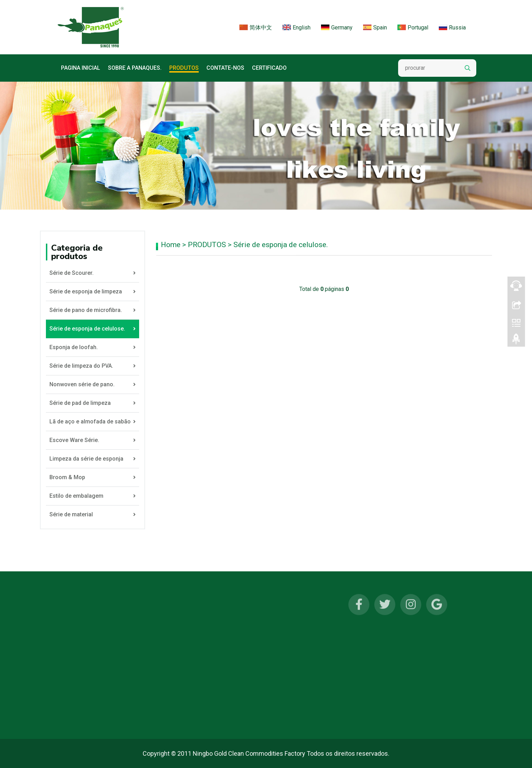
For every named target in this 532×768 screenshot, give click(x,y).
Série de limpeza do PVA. (93, 366)
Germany (337, 29)
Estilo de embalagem (93, 496)
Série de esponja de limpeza (93, 292)
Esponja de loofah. (93, 347)
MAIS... (71, 713)
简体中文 (256, 29)
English (296, 29)
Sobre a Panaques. (135, 68)
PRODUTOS (184, 68)
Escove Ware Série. (93, 440)
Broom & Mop (93, 477)
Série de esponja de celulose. (281, 245)
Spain (375, 29)
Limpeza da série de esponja (93, 459)
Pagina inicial (81, 68)
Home (171, 245)
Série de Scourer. (93, 273)
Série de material (93, 515)
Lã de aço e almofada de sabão (93, 422)
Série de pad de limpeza (93, 403)
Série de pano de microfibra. (93, 310)
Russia (452, 29)
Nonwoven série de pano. (93, 385)
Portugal (413, 29)
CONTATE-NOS (225, 68)
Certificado (269, 68)
